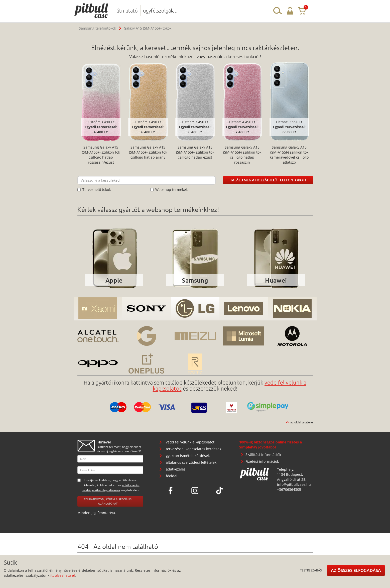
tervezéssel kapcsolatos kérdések (193, 449)
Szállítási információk (263, 455)
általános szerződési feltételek (191, 462)
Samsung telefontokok (97, 28)
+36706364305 (289, 489)
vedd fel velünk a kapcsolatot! (191, 442)
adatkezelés (176, 469)
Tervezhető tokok (94, 190)
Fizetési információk (262, 461)
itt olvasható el (63, 575)
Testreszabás (311, 570)
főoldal (172, 476)
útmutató (127, 11)
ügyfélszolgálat (160, 11)
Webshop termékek (169, 190)
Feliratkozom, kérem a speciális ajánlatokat (108, 501)
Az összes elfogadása (356, 570)
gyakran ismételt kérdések (188, 456)
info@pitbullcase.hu (294, 484)
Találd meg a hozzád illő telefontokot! (268, 180)
